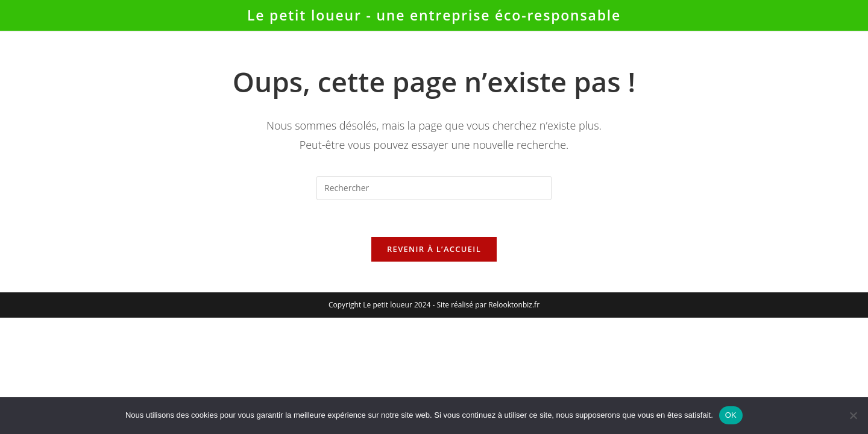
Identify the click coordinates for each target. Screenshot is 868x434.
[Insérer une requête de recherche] (434, 188)
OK (731, 415)
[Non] (853, 415)
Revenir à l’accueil (434, 249)
